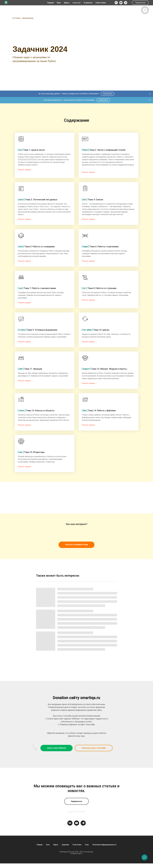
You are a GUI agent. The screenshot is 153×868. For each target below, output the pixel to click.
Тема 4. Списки (92, 200)
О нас (87, 845)
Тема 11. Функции (30, 369)
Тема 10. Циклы (96, 330)
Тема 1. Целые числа (31, 150)
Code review (101, 3)
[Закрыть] (150, 94)
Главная (50, 3)
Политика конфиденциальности (104, 845)
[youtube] (121, 3)
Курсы (56, 845)
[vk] (116, 3)
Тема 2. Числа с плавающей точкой (104, 150)
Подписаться (140, 3)
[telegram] (126, 3)
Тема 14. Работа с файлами (99, 411)
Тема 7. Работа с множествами (37, 288)
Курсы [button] (67, 3)
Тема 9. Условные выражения (38, 330)
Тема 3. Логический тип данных (38, 200)
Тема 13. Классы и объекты (36, 411)
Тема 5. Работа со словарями (36, 247)
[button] (94, 748)
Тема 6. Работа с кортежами (100, 247)
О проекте (88, 3)
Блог (59, 3)
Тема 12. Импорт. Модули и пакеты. (105, 369)
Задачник (76, 3)
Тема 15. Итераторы (31, 452)
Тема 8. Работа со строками (99, 288)
